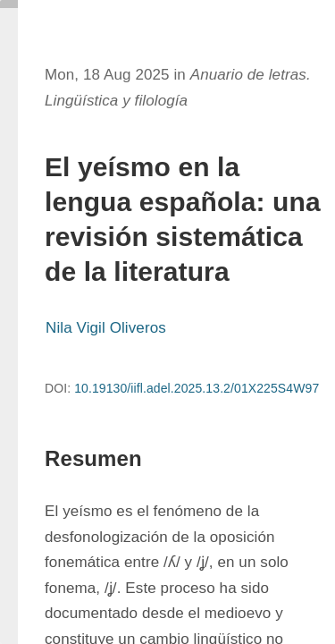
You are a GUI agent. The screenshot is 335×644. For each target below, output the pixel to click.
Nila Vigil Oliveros (106, 328)
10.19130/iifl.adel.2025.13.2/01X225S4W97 (197, 388)
